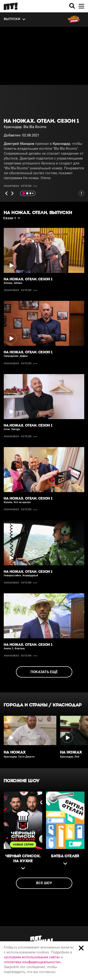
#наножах (11, 186)
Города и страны (26, 705)
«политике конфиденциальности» (32, 962)
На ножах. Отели (37, 178)
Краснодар (67, 705)
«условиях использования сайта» (32, 957)
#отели (26, 186)
